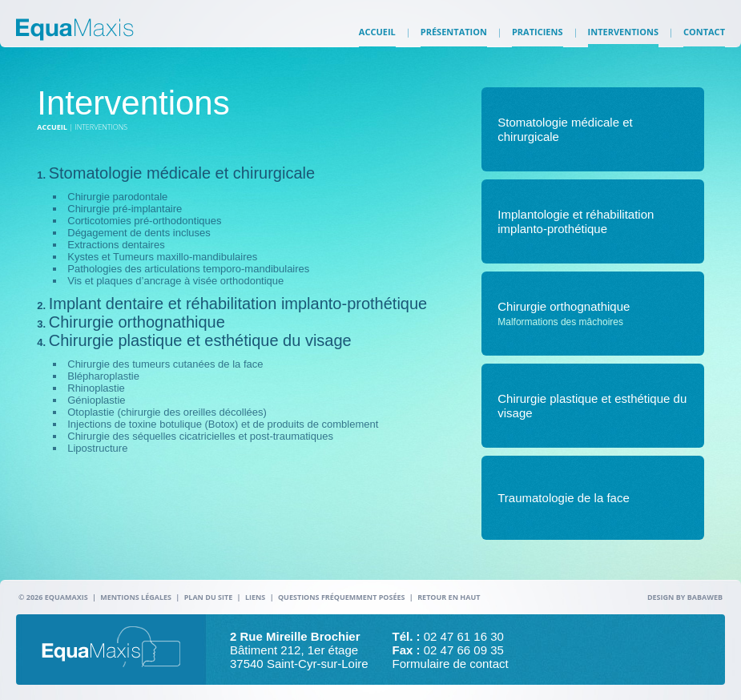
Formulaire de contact (451, 664)
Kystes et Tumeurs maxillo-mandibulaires (162, 257)
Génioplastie (96, 400)
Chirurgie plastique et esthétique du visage (200, 340)
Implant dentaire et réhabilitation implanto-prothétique (238, 304)
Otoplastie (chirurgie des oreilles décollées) (167, 412)
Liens (255, 597)
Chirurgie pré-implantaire (125, 209)
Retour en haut (449, 597)
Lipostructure (97, 448)
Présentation (454, 40)
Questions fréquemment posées (342, 597)
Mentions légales (136, 597)
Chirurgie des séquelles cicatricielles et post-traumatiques (200, 436)
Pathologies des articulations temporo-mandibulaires (188, 269)
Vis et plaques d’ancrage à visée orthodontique (175, 281)
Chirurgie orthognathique (137, 322)
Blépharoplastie (103, 376)
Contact (704, 40)
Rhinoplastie (96, 388)
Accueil (377, 40)
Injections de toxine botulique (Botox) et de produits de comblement (223, 424)
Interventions (623, 40)
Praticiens (538, 40)
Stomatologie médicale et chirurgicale (182, 173)
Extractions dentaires (116, 245)
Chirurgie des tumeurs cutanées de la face (165, 364)
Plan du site (209, 597)
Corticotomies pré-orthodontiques (144, 221)
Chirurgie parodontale (117, 197)
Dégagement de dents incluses (139, 233)
